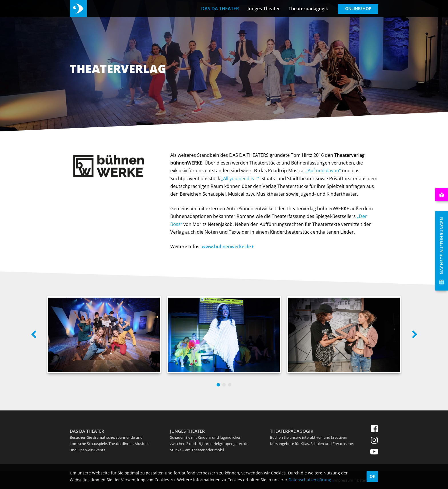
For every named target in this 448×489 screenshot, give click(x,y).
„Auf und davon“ (323, 171)
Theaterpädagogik (308, 9)
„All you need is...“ (240, 179)
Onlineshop (358, 8)
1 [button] (218, 385)
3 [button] (230, 385)
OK (373, 476)
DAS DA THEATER (220, 9)
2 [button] (224, 385)
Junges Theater (264, 9)
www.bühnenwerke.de (228, 246)
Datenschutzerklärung (310, 480)
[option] (104, 335)
